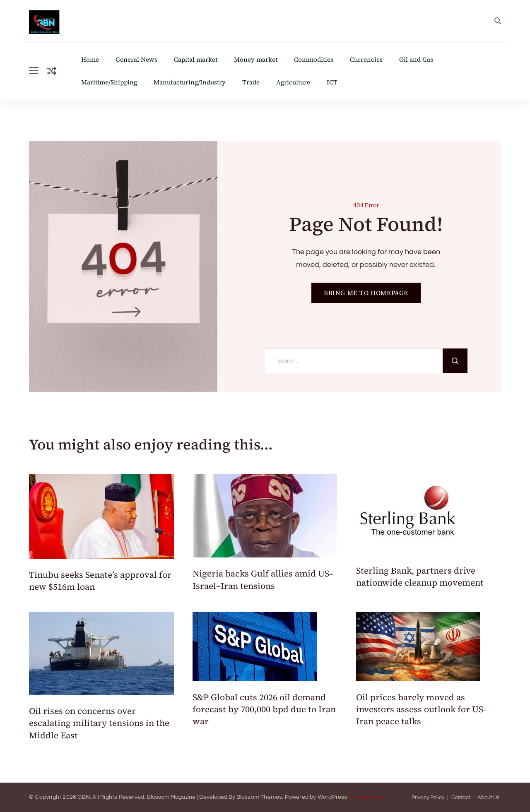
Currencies (366, 59)
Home (90, 59)
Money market (256, 59)
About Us (488, 798)
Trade (251, 82)
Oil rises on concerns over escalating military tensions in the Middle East (99, 723)
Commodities (314, 59)
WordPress (332, 797)
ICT (332, 82)
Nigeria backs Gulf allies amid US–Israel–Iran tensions (263, 579)
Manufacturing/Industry (190, 82)
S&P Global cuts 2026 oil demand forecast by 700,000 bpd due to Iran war (264, 709)
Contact (461, 798)
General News (136, 59)
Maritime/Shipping (109, 82)
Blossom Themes (259, 797)
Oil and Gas (416, 59)
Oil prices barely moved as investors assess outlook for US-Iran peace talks (421, 709)
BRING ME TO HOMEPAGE (366, 293)
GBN (84, 797)
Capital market (196, 59)
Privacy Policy (367, 797)
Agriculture (293, 82)
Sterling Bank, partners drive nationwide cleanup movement (421, 577)
